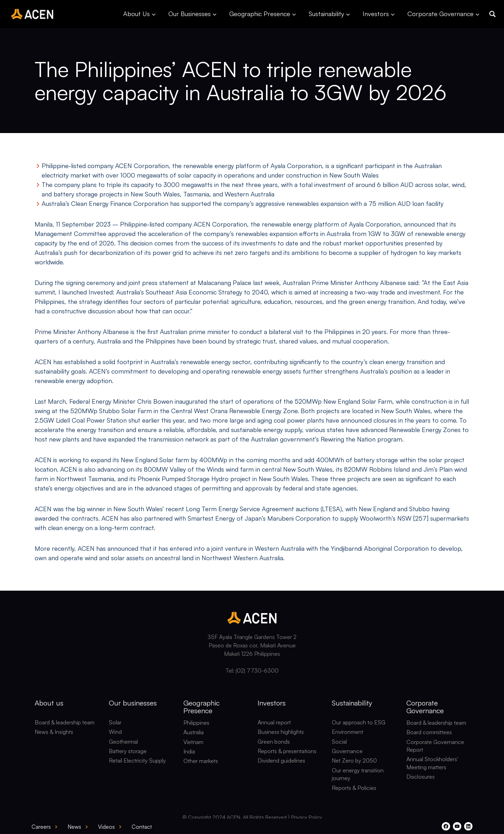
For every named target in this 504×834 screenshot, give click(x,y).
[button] (492, 14)
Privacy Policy (307, 817)
